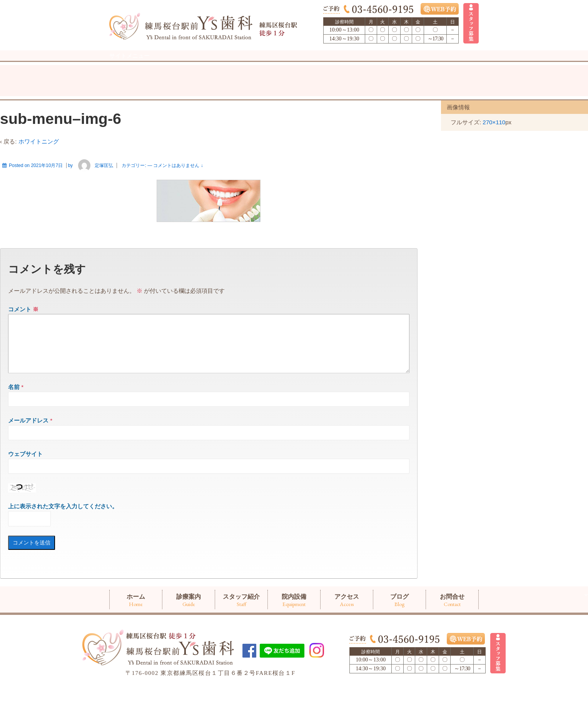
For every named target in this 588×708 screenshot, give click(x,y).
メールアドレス (28, 445)
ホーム (136, 65)
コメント (23, 325)
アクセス (347, 65)
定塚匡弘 (94, 181)
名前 (14, 412)
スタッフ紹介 (241, 65)
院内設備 (294, 65)
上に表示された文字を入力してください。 (63, 531)
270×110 (494, 138)
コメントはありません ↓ (178, 181)
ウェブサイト (25, 479)
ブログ (399, 65)
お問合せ (452, 65)
